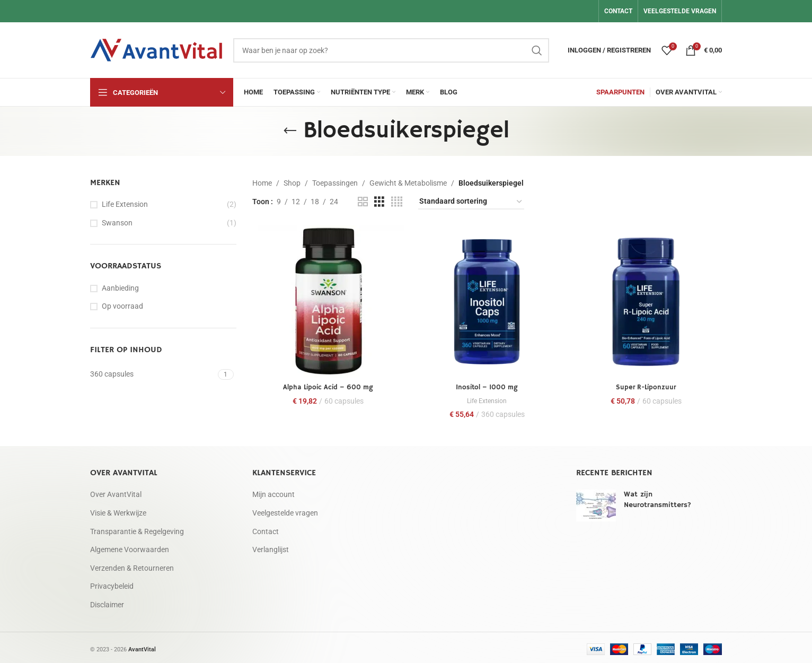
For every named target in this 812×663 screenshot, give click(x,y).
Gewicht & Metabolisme (408, 183)
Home (262, 183)
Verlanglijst (271, 547)
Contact (266, 529)
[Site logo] (156, 49)
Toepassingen (335, 183)
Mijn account (273, 492)
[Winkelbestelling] (471, 202)
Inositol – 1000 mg (487, 385)
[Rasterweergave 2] (363, 202)
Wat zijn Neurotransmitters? (657, 498)
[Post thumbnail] (596, 503)
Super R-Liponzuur (647, 385)
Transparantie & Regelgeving (137, 529)
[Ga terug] (290, 131)
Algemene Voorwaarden (130, 547)
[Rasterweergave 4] (397, 202)
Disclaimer (107, 602)
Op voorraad (122, 306)
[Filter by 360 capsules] (153, 374)
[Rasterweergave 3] (379, 202)
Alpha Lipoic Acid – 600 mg (327, 385)
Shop (292, 183)
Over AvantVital (116, 492)
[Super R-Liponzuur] (647, 300)
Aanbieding (120, 288)
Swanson (117, 223)
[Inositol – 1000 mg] (487, 300)
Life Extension (125, 204)
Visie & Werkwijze (118, 510)
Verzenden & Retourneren (132, 565)
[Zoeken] (391, 50)
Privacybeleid (112, 584)
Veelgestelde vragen (285, 510)
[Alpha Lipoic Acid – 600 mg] (327, 300)
